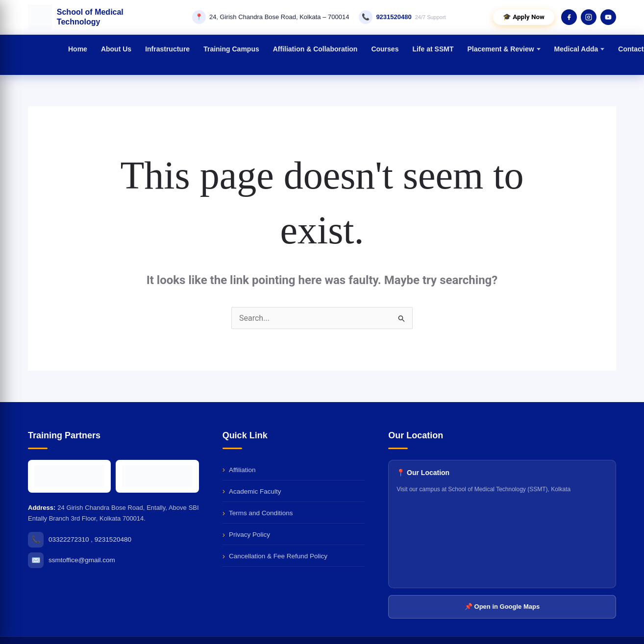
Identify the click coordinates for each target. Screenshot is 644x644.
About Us (116, 49)
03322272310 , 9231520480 (90, 539)
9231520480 (394, 17)
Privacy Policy (249, 535)
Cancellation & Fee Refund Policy (278, 556)
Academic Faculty (255, 491)
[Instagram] (589, 17)
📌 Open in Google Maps (502, 607)
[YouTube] (608, 17)
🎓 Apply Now (524, 17)
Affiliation (242, 470)
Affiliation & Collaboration (315, 49)
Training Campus (231, 49)
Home (78, 49)
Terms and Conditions (261, 513)
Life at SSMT (433, 49)
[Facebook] (569, 17)
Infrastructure (167, 49)
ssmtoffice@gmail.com (82, 560)
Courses (385, 49)
